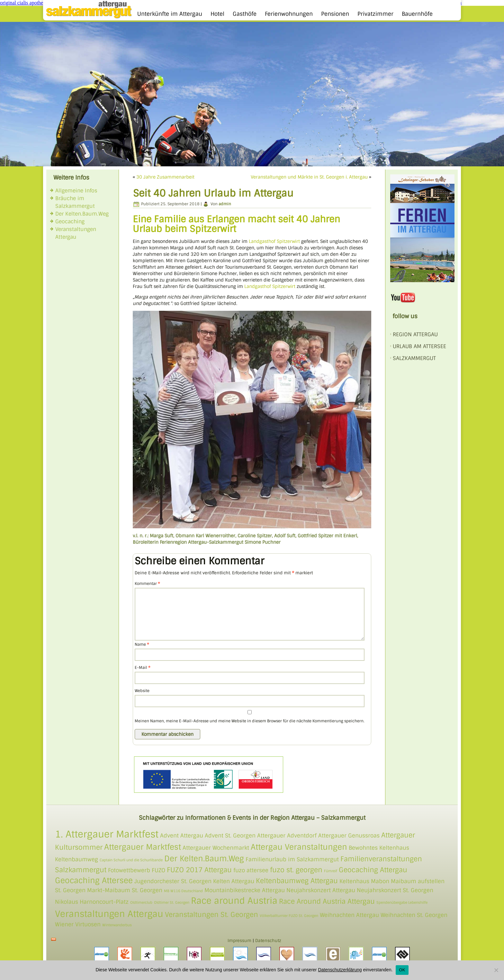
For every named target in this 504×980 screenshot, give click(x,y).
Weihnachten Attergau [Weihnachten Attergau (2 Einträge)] (349, 915)
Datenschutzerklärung (340, 970)
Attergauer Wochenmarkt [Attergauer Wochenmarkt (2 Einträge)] (216, 848)
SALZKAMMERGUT (414, 358)
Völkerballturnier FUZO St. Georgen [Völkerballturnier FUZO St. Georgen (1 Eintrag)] (289, 916)
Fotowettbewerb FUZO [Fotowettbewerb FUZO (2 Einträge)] (137, 870)
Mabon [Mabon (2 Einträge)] (380, 881)
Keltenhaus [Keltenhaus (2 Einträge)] (354, 881)
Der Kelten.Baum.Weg (82, 214)
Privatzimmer (375, 14)
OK (402, 970)
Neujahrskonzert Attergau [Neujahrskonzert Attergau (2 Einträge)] (321, 890)
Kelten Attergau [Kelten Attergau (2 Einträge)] (234, 881)
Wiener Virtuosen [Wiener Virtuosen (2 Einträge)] (78, 924)
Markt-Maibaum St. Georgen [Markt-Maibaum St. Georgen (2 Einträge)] (125, 890)
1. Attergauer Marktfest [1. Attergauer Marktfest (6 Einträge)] (107, 834)
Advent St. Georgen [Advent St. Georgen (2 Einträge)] (230, 836)
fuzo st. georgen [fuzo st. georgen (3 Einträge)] (296, 870)
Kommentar (147, 584)
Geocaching (70, 222)
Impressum (239, 941)
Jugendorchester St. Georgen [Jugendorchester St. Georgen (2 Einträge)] (173, 881)
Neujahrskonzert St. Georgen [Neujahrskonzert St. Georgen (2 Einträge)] (395, 890)
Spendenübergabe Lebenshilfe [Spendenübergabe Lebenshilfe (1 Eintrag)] (402, 902)
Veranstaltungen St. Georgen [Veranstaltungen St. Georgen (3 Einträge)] (212, 915)
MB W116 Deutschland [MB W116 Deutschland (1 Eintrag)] (183, 891)
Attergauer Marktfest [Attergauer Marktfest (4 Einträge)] (143, 847)
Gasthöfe (245, 14)
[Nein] (496, 970)
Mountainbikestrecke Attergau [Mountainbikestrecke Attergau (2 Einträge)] (245, 890)
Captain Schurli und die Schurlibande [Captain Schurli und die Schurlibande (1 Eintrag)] (131, 860)
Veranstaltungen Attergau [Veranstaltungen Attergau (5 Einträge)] (109, 914)
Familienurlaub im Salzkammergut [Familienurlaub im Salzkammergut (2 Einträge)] (292, 859)
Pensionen (335, 14)
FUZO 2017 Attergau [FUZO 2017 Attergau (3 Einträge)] (199, 870)
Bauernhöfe (417, 14)
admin (225, 204)
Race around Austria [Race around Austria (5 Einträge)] (234, 901)
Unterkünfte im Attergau (170, 14)
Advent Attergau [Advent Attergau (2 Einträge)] (182, 836)
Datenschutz (268, 941)
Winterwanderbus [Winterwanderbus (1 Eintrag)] (117, 925)
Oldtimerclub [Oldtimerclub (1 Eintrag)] (141, 902)
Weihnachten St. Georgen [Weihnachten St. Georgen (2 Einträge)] (414, 915)
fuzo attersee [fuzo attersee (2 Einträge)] (251, 870)
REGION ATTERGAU (415, 334)
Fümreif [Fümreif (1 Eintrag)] (331, 871)
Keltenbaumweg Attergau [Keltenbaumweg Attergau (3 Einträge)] (297, 881)
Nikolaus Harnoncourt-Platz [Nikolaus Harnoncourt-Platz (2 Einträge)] (92, 902)
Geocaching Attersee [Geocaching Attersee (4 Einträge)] (94, 880)
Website (142, 691)
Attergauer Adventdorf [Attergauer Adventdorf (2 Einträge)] (287, 836)
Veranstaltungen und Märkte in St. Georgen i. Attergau (309, 177)
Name (142, 644)
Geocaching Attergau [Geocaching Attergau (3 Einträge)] (373, 870)
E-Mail (143, 668)
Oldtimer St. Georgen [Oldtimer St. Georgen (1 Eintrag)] (172, 902)
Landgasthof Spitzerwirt (274, 241)
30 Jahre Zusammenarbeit (165, 177)
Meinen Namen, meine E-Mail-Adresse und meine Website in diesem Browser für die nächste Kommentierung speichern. (250, 721)
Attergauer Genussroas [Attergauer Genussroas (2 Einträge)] (349, 836)
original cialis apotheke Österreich (35, 3)
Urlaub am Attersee (419, 346)
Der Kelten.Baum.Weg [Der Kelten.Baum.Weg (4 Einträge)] (204, 859)
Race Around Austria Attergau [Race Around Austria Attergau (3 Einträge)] (327, 901)
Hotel (217, 14)
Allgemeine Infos (76, 191)
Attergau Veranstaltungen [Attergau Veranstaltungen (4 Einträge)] (299, 847)
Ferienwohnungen (289, 14)
